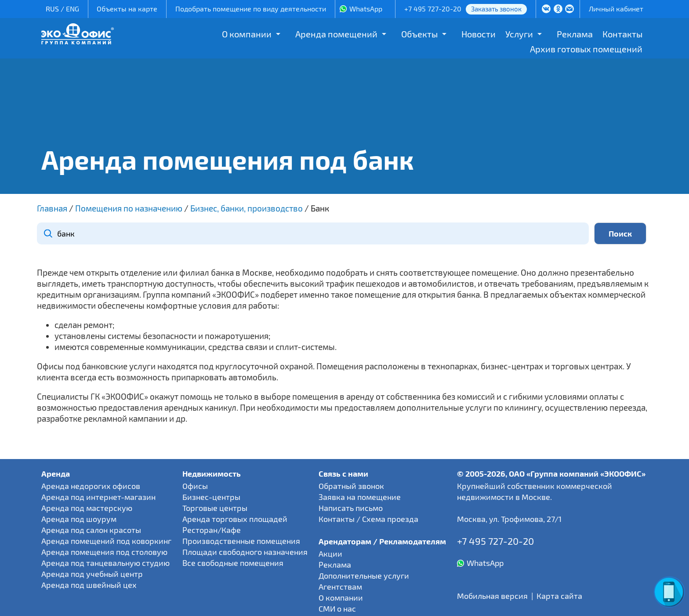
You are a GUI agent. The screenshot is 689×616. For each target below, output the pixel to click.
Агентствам (340, 587)
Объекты (419, 34)
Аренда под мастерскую (87, 508)
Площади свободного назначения (245, 552)
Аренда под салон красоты (91, 530)
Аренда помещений (336, 34)
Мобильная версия (492, 596)
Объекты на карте (127, 9)
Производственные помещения (241, 541)
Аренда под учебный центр (92, 574)
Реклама (575, 34)
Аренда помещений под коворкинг (106, 541)
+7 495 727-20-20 (433, 9)
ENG (73, 9)
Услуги (519, 34)
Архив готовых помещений (586, 49)
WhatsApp (366, 9)
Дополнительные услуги (364, 576)
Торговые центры (215, 508)
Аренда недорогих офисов (91, 486)
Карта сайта (559, 596)
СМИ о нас (337, 609)
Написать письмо (351, 508)
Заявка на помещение (360, 497)
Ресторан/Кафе (212, 530)
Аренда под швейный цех (89, 585)
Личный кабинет (616, 9)
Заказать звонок (496, 9)
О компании (247, 34)
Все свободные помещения (233, 563)
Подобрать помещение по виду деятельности (251, 9)
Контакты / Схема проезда (368, 519)
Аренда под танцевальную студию (105, 563)
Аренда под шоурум (79, 519)
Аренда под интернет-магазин (98, 497)
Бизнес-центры (211, 497)
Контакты (622, 34)
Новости (479, 34)
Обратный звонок (351, 486)
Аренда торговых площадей (235, 519)
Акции (330, 554)
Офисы (195, 486)
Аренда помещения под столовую (104, 552)
